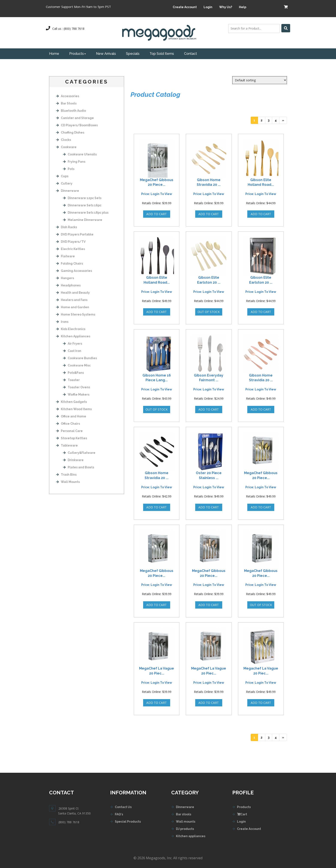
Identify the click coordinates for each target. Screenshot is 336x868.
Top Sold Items (162, 54)
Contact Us (123, 807)
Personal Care (69, 431)
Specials (133, 54)
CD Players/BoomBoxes (77, 125)
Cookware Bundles (80, 358)
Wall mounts (186, 822)
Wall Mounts (68, 482)
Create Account (185, 7)
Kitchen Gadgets (71, 402)
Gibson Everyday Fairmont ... (209, 378)
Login (208, 7)
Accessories (68, 96)
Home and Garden (73, 307)
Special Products (128, 822)
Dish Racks (67, 227)
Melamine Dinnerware (83, 220)
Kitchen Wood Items (74, 409)
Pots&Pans (73, 373)
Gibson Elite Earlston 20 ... (209, 280)
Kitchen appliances (191, 836)
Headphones (68, 285)
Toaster (71, 380)
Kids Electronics (71, 329)
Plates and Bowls (79, 467)
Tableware (67, 445)
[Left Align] (286, 28)
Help (243, 7)
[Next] (283, 120)
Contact (190, 54)
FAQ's (119, 814)
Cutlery (64, 183)
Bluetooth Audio (71, 111)
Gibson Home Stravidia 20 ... (209, 182)
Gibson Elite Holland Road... (261, 182)
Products (78, 54)
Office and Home (71, 416)
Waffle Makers (76, 395)
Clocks (64, 140)
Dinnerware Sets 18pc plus (86, 213)
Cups (62, 176)
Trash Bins (66, 475)
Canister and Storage (75, 118)
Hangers (65, 278)
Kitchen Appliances (73, 336)
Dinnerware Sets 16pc (82, 205)
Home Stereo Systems (76, 314)
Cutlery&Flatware (79, 453)
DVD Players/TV (71, 242)
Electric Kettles (70, 249)
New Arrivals (106, 54)
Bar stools (184, 814)
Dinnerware (68, 191)
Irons (62, 322)
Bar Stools (66, 103)
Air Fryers (73, 344)
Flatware (65, 256)
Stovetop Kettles (72, 438)
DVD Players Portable (75, 234)
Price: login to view (157, 194)
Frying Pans (74, 162)
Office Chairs (68, 424)
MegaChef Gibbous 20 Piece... (157, 182)
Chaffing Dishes (70, 133)
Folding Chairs (70, 264)
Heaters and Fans (72, 300)
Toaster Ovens (76, 387)
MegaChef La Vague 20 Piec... (157, 671)
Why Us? (226, 7)
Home (54, 54)
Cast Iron (72, 351)
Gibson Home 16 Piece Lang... (157, 378)
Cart (242, 814)
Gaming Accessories (74, 271)
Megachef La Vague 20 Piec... (261, 671)
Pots (69, 169)
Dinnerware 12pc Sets (82, 198)
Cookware (66, 147)
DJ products (185, 829)
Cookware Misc (77, 365)
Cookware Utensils (80, 154)
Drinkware (73, 460)
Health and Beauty (73, 293)
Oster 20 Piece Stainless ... (209, 475)
